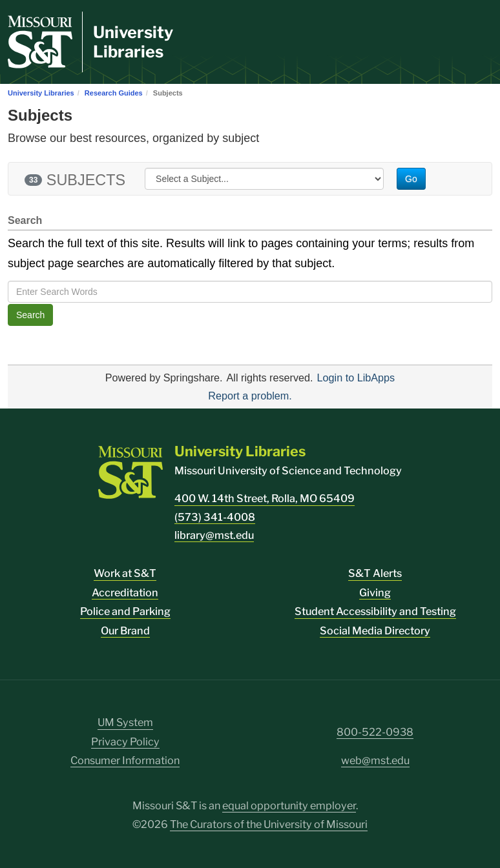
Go (411, 179)
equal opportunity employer (289, 805)
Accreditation (125, 593)
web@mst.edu (375, 761)
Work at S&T (125, 573)
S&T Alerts (375, 573)
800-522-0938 (375, 732)
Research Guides (114, 93)
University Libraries (133, 42)
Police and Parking (125, 611)
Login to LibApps (356, 378)
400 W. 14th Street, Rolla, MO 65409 (265, 499)
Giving (375, 593)
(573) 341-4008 (215, 517)
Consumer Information (125, 761)
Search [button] (30, 315)
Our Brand (125, 631)
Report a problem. (250, 396)
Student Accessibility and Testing (375, 611)
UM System (125, 722)
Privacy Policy (125, 742)
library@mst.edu (214, 535)
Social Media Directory (375, 631)
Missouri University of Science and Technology (288, 471)
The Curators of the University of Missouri (269, 824)
